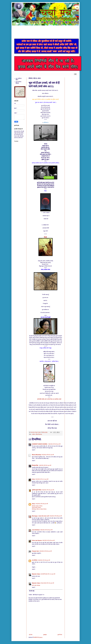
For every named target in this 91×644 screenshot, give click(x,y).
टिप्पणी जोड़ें (32, 591)
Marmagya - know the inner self (40, 516)
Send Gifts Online (36, 507)
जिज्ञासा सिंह (35, 465)
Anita (33, 479)
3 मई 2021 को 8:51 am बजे (48, 455)
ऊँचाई (45, 237)
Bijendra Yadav (36, 574)
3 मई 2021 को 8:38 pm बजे (56, 516)
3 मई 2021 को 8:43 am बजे (54, 444)
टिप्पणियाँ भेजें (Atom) (38, 637)
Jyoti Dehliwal (36, 530)
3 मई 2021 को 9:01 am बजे (45, 465)
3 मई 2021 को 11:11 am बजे (42, 479)
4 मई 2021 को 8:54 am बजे (45, 551)
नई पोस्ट (31, 635)
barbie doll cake (36, 576)
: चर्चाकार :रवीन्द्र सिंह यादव (37, 434)
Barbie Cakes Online (37, 506)
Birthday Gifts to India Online (39, 509)
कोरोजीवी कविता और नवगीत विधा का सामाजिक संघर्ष (49, 399)
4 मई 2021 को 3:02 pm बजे (44, 560)
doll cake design (36, 585)
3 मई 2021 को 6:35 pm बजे (42, 504)
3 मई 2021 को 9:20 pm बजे (46, 530)
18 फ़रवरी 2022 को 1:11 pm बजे (48, 574)
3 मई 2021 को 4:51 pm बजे (48, 490)
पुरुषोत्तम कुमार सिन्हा (37, 490)
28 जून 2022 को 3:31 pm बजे (47, 583)
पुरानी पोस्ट (60, 635)
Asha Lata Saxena (37, 540)
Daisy (34, 504)
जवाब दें (34, 450)
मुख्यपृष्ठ (45, 635)
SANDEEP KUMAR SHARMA (40, 444)
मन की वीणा (35, 560)
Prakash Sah (35, 551)
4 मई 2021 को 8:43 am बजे (48, 540)
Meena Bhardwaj (36, 455)
